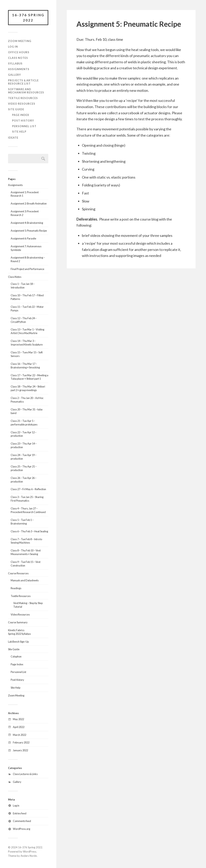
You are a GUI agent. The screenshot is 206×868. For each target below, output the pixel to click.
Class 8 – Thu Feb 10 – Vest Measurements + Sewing (26, 552)
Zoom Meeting (20, 41)
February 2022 (21, 742)
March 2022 (20, 735)
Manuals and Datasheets (25, 580)
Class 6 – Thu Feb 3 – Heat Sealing (29, 531)
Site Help (19, 132)
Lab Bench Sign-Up (18, 642)
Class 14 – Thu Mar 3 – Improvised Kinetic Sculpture (27, 343)
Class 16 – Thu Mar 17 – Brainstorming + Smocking (25, 366)
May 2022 (18, 719)
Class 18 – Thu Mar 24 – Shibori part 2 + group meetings (28, 388)
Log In (13, 47)
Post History (23, 121)
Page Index (21, 115)
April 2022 (19, 727)
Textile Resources (23, 98)
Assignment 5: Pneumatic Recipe (29, 231)
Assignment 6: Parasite (23, 238)
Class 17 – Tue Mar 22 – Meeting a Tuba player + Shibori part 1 (29, 377)
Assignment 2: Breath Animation (29, 203)
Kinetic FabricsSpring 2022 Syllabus (19, 632)
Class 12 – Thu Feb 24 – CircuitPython (24, 320)
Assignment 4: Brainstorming (27, 223)
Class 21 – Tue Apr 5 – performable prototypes (24, 423)
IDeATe (13, 138)
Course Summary (18, 622)
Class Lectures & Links (25, 774)
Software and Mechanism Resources (26, 91)
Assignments (19, 69)
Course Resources (18, 573)
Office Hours (19, 52)
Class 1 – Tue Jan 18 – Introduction (23, 286)
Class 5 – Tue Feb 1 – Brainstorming (22, 522)
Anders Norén (29, 856)
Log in (16, 806)
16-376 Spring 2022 (28, 18)
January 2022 (20, 750)
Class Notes (18, 58)
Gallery (14, 75)
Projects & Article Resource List (23, 82)
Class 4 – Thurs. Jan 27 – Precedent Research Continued (28, 510)
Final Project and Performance (27, 269)
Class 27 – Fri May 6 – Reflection (28, 489)
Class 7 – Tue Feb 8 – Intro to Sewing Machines (26, 541)
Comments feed (22, 821)
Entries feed (20, 813)
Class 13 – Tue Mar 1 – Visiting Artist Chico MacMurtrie (27, 331)
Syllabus (15, 63)
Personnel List (24, 126)
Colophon (16, 656)
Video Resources (22, 104)
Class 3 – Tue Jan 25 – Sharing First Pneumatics (27, 499)
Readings (16, 588)
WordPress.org (22, 829)
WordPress (30, 852)
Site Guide (16, 109)
